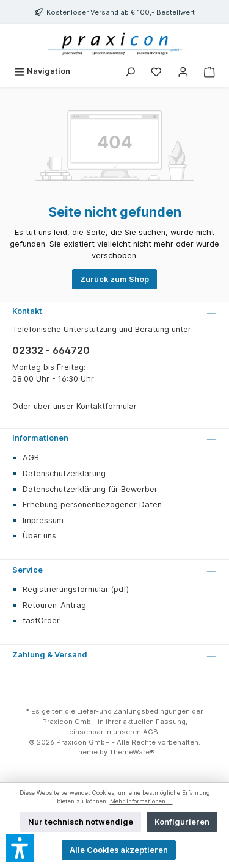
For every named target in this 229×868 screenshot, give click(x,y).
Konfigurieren (182, 822)
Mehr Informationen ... (141, 801)
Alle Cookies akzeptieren (119, 850)
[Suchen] (130, 71)
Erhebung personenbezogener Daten (92, 505)
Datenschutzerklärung (64, 473)
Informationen (40, 438)
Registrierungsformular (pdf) (76, 589)
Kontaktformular (106, 406)
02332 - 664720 (51, 350)
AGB (31, 458)
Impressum (43, 520)
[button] (20, 848)
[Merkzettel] (156, 71)
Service (27, 570)
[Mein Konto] (183, 71)
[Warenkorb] (209, 71)
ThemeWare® (132, 752)
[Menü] (42, 71)
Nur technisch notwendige (81, 822)
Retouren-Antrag (54, 605)
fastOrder (41, 620)
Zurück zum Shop (114, 279)
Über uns (39, 536)
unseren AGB (136, 732)
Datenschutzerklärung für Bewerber (90, 489)
